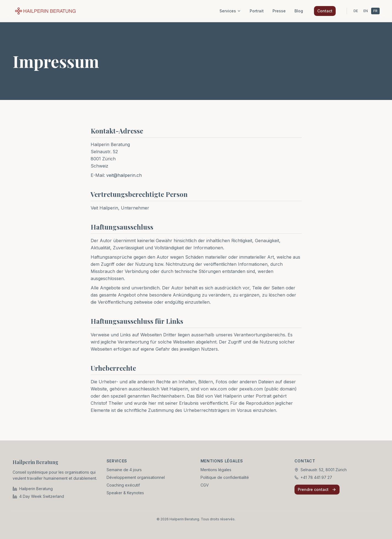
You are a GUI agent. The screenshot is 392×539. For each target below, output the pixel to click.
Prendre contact (317, 489)
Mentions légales (216, 470)
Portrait (257, 11)
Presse (279, 11)
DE (356, 11)
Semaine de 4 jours (124, 470)
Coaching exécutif (123, 485)
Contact (325, 11)
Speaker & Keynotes (125, 493)
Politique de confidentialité (225, 477)
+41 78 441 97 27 (316, 477)
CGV (205, 485)
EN (366, 11)
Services (230, 11)
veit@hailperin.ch (124, 176)
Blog (299, 11)
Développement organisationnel (136, 477)
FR (375, 11)
